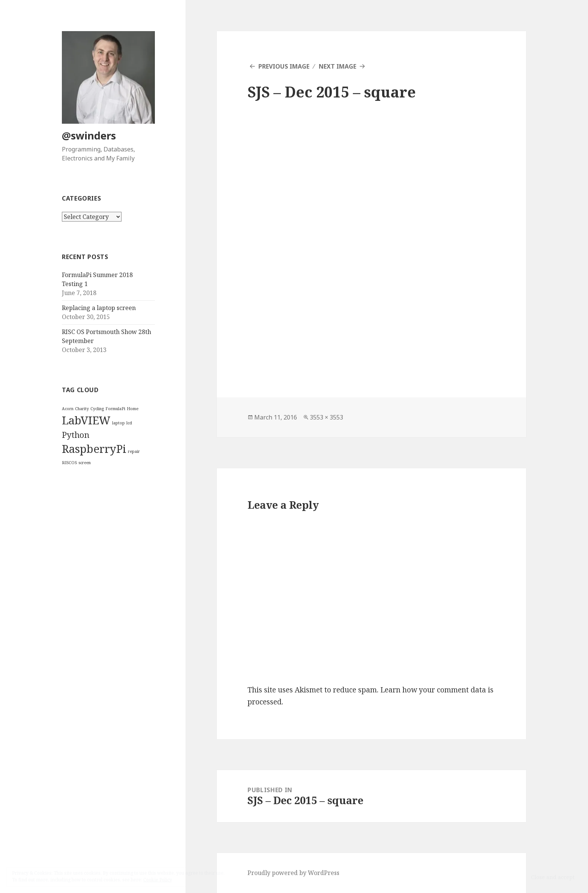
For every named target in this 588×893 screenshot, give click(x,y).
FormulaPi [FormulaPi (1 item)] (115, 409)
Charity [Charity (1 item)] (82, 409)
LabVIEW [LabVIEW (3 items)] (86, 420)
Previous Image (284, 66)
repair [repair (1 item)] (134, 451)
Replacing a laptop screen (99, 308)
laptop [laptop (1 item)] (118, 423)
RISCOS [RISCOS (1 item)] (69, 463)
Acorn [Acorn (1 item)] (68, 409)
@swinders (89, 136)
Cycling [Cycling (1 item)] (97, 409)
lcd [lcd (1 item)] (129, 423)
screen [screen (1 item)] (85, 463)
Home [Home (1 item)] (133, 409)
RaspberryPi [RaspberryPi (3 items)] (94, 449)
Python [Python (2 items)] (76, 435)
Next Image (337, 66)
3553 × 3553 (326, 417)
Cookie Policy (158, 880)
